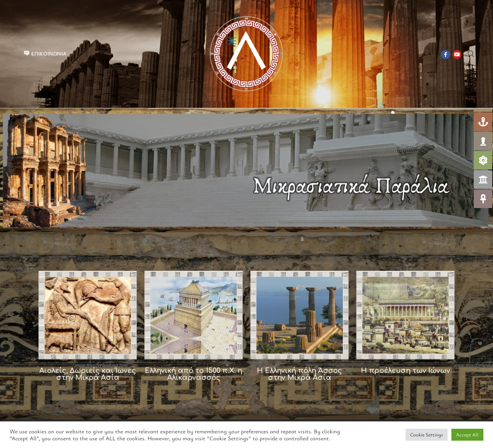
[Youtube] (457, 55)
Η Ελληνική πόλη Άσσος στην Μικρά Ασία (299, 374)
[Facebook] (445, 55)
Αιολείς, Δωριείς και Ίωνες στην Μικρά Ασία (88, 374)
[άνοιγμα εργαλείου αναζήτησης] (471, 54)
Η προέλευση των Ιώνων (406, 371)
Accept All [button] (467, 435)
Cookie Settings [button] (427, 435)
